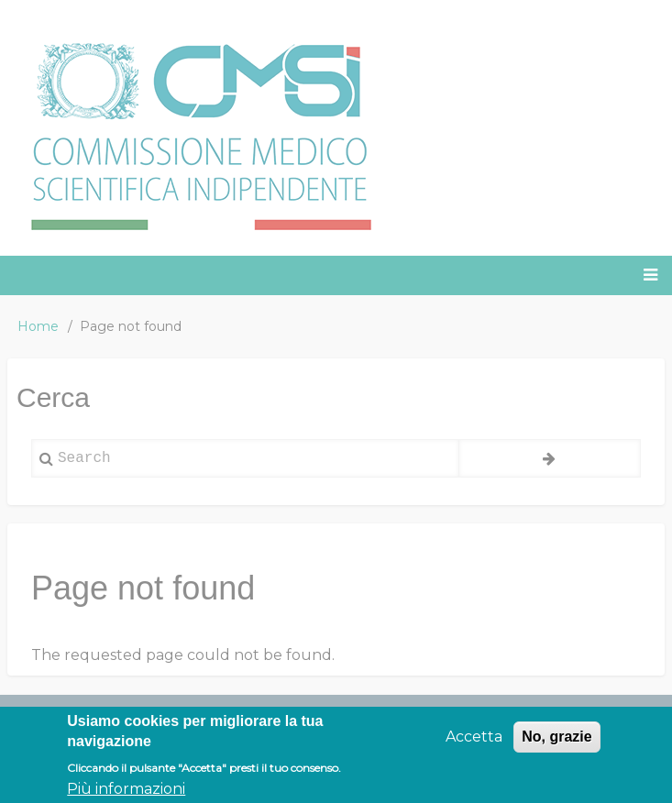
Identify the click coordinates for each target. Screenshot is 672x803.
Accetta (474, 743)
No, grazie (556, 743)
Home (38, 326)
